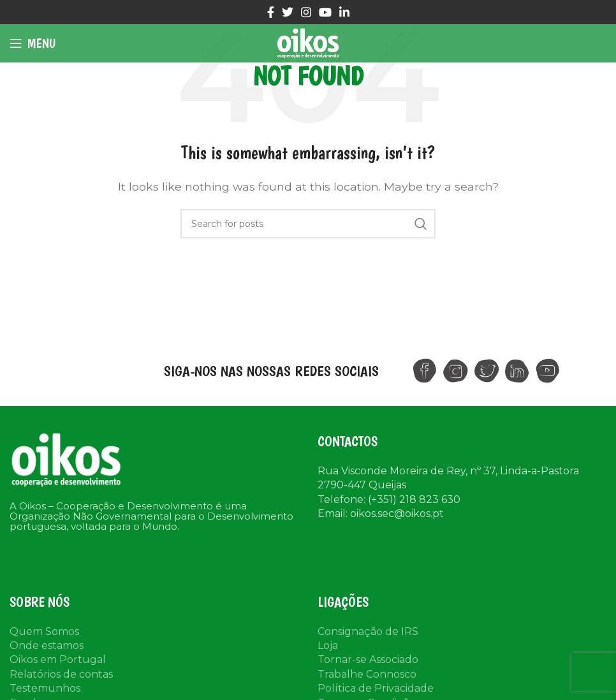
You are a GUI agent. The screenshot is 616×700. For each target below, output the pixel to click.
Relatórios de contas (61, 674)
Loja (328, 645)
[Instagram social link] (306, 12)
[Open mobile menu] (33, 43)
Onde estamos (47, 645)
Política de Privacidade (376, 688)
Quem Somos (44, 631)
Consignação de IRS (368, 631)
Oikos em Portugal (58, 660)
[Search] (308, 224)
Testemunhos (45, 688)
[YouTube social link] (325, 12)
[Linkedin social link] (344, 12)
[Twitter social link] (288, 12)
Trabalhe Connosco (367, 674)
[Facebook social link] (271, 12)
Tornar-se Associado (368, 660)
